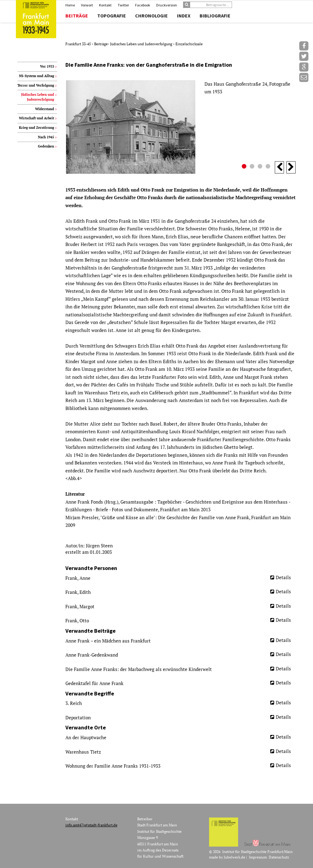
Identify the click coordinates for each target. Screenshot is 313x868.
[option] (180, 127)
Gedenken (46, 146)
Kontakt (105, 5)
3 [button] (261, 167)
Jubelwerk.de (234, 857)
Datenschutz (279, 857)
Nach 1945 (46, 137)
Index (184, 16)
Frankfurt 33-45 (79, 44)
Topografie (112, 16)
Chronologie (151, 16)
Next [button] (291, 167)
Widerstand (45, 109)
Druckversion (167, 5)
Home (70, 5)
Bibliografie (215, 16)
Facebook (143, 5)
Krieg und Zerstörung (37, 128)
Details (283, 577)
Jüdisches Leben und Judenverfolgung (142, 44)
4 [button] (269, 167)
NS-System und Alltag (37, 76)
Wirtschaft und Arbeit (37, 118)
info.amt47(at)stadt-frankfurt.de (91, 825)
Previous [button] (279, 167)
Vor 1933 (47, 66)
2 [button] (253, 167)
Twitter (123, 5)
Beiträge (77, 16)
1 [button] (245, 167)
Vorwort (87, 5)
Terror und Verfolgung (36, 85)
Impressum (258, 857)
